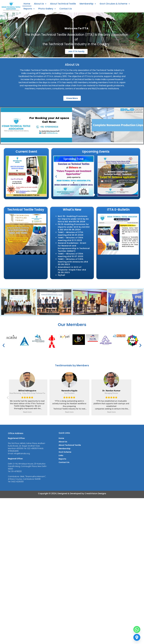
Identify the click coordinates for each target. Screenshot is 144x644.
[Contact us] (137, 637)
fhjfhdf (62, 275)
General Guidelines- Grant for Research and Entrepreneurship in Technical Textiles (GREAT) (74, 247)
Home (27, 4)
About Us (40, 4)
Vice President (69, 393)
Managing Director (111, 393)
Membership (88, 4)
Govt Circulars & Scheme (115, 4)
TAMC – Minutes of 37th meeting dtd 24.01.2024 (71, 234)
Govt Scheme (65, 452)
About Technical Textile (63, 4)
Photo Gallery (47, 9)
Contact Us (66, 9)
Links (61, 455)
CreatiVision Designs (95, 493)
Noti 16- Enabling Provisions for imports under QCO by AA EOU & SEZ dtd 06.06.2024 (73, 219)
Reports (29, 9)
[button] (40, 4)
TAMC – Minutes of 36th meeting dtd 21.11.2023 (71, 239)
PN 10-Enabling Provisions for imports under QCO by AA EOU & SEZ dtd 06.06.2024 (74, 227)
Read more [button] (27, 412)
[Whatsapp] (137, 629)
